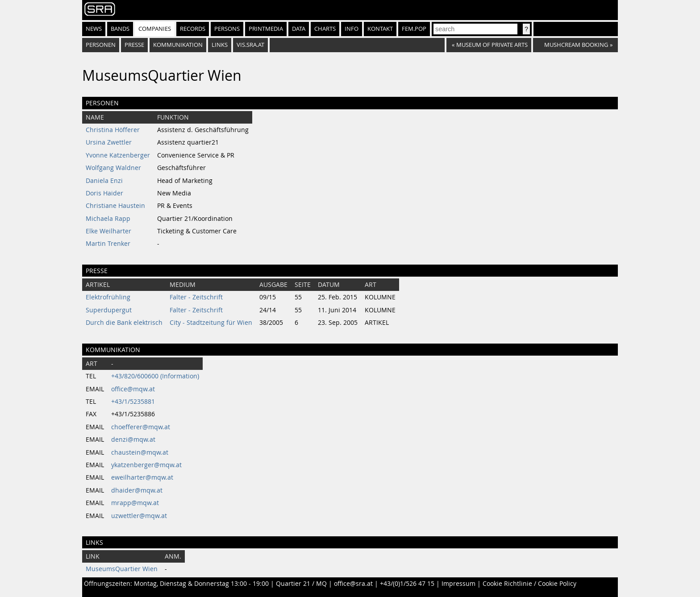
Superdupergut (109, 310)
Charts (325, 29)
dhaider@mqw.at (137, 490)
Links (220, 45)
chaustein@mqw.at (140, 452)
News (94, 29)
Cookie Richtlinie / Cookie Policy (529, 584)
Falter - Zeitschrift (196, 297)
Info (352, 29)
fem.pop (414, 29)
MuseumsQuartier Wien (122, 569)
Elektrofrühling (108, 297)
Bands (120, 29)
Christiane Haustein (115, 206)
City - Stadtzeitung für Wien (211, 323)
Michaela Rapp (108, 219)
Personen (101, 45)
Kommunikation (178, 45)
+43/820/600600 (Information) (155, 376)
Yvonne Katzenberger (118, 155)
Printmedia (266, 29)
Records (193, 29)
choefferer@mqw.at (141, 427)
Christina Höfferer (113, 130)
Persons (227, 29)
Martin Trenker (108, 244)
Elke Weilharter (108, 231)
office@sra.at (353, 584)
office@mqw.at (133, 389)
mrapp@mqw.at (135, 503)
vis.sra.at (250, 45)
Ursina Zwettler (109, 142)
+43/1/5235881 (133, 402)
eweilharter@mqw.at (142, 477)
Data (299, 29)
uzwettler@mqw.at (139, 516)
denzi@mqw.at (133, 439)
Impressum (458, 584)
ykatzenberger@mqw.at (146, 465)
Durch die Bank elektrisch (124, 323)
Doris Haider (104, 193)
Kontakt (380, 29)
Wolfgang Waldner (113, 168)
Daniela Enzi (104, 181)
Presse (134, 45)
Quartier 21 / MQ (301, 584)
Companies (155, 29)
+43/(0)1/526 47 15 (407, 584)
